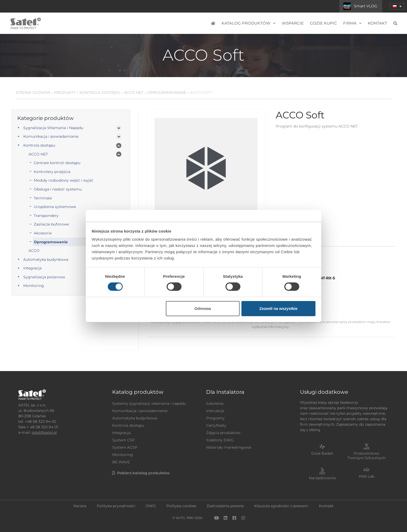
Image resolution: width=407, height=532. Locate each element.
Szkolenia (215, 403)
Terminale (43, 198)
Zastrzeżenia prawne (225, 506)
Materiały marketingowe (229, 447)
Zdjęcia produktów (223, 433)
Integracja (32, 268)
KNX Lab (367, 476)
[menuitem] (397, 6)
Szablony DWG (220, 440)
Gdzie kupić (323, 23)
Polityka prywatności (116, 506)
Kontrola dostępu (100, 92)
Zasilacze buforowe (51, 224)
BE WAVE (121, 462)
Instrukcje (215, 411)
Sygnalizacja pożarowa (44, 277)
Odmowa (203, 308)
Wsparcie (293, 23)
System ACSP (125, 447)
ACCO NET (134, 92)
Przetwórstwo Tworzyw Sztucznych (366, 456)
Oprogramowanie (167, 92)
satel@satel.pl (44, 432)
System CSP (123, 440)
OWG (151, 506)
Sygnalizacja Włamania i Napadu (53, 128)
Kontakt (377, 23)
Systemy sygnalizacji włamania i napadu (149, 403)
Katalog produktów (248, 23)
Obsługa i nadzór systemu (58, 189)
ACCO (34, 251)
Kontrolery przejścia (52, 172)
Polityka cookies (181, 506)
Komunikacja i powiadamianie (51, 136)
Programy (215, 418)
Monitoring (34, 286)
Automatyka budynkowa (46, 259)
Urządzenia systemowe (55, 207)
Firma (352, 23)
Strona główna (33, 92)
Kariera (80, 506)
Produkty (65, 92)
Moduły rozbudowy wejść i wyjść (64, 180)
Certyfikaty (216, 425)
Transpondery (46, 216)
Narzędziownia (322, 478)
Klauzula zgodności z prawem (281, 506)
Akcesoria (43, 233)
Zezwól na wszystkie (278, 308)
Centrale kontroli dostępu (57, 163)
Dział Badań (322, 453)
